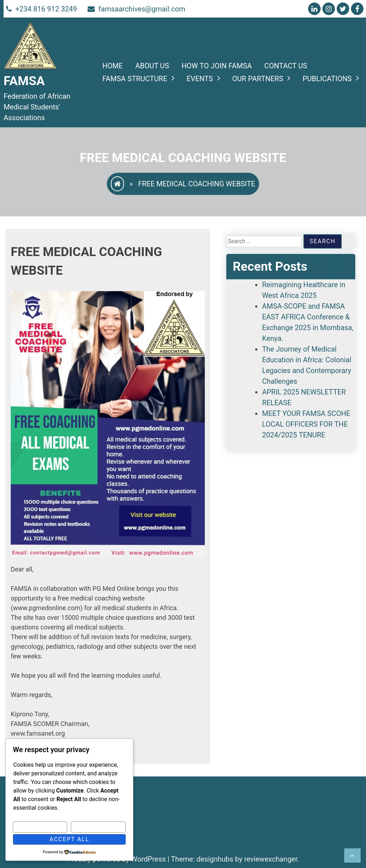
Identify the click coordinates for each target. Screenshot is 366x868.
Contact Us (286, 66)
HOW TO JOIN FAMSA (217, 66)
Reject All (98, 827)
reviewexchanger (271, 859)
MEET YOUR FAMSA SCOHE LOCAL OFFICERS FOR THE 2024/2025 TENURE (306, 424)
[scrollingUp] (352, 855)
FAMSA (24, 81)
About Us (152, 66)
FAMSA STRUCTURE (135, 79)
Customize (40, 827)
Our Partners (258, 79)
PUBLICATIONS (327, 79)
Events (200, 79)
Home (112, 66)
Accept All (70, 839)
